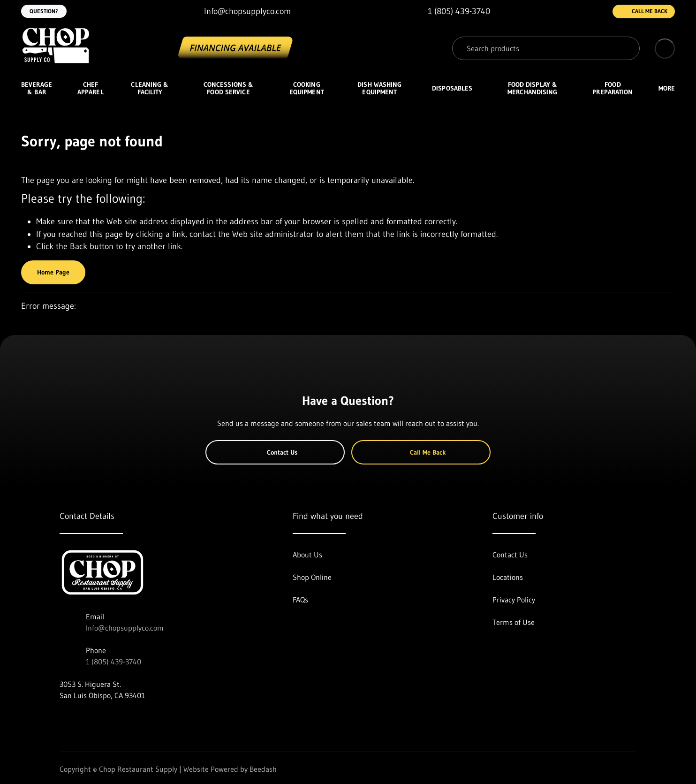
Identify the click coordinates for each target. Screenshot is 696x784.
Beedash (263, 769)
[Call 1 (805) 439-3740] (451, 11)
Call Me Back (644, 11)
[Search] (546, 48)
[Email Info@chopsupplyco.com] (240, 11)
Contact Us (275, 452)
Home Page (53, 272)
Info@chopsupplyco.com (125, 628)
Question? (44, 11)
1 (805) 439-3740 (113, 662)
